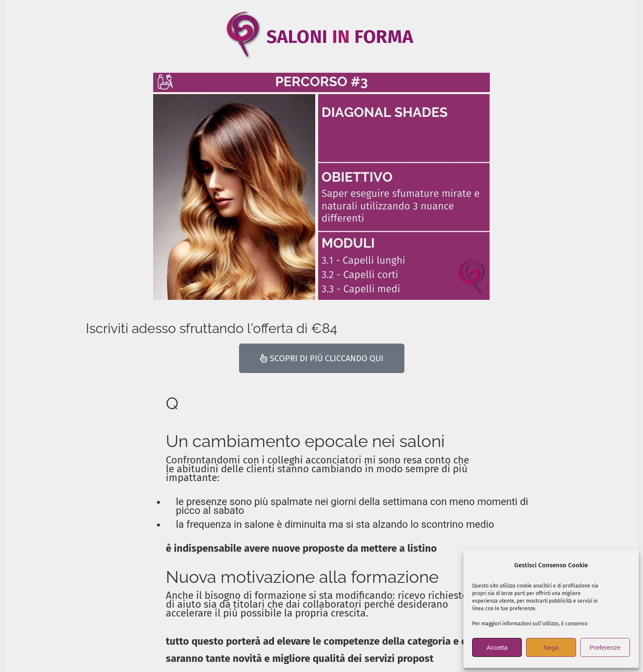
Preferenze (605, 647)
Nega (551, 647)
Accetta (497, 647)
